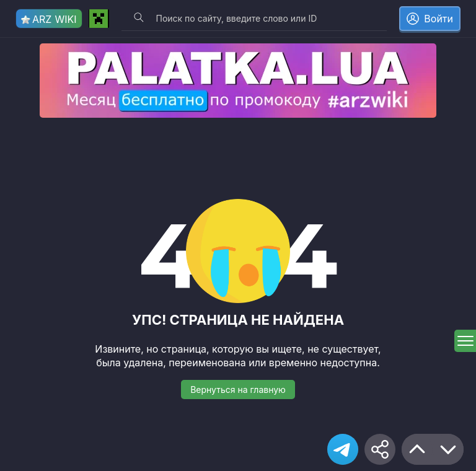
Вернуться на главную (238, 390)
